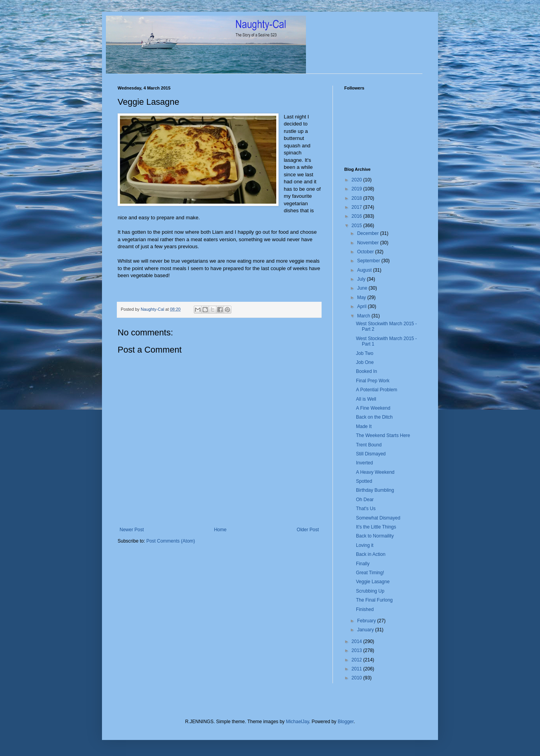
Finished (365, 609)
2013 (358, 650)
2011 (358, 669)
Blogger (346, 722)
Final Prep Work (373, 381)
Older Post (308, 530)
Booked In (367, 371)
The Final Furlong (374, 600)
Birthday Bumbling (375, 490)
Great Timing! (370, 573)
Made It (364, 426)
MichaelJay (298, 722)
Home (220, 530)
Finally (363, 564)
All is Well (366, 399)
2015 (358, 226)
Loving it (365, 545)
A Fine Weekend (373, 408)
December (369, 233)
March (364, 316)
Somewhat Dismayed (378, 518)
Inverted (364, 463)
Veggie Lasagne (373, 582)
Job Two (365, 353)
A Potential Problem (376, 390)
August (365, 270)
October (366, 252)
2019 (358, 189)
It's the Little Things (376, 527)
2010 (358, 678)
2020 (358, 180)
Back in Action (371, 554)
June (363, 288)
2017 (358, 207)
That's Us (366, 509)
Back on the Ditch (374, 417)
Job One (365, 362)
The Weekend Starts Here (383, 435)
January (366, 630)
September (369, 261)
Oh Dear (365, 500)
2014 (358, 641)
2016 (358, 216)
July (362, 279)
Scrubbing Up (370, 591)
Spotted (364, 481)
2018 (358, 198)
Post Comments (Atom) (171, 541)
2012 (358, 660)
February (367, 621)
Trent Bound (369, 445)
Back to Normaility (375, 536)
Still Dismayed (371, 454)
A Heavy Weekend (375, 472)
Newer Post (132, 530)
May (362, 297)
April (362, 306)
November (369, 243)
